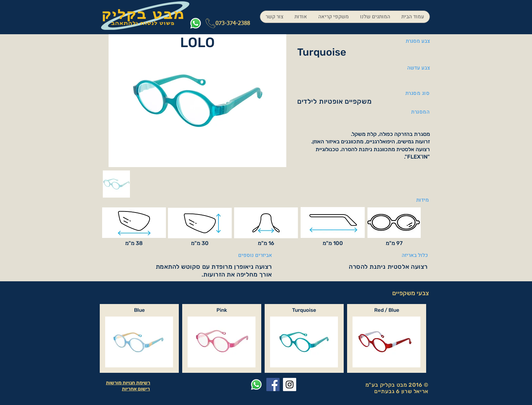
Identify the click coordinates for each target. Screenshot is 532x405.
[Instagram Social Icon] (290, 384)
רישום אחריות (136, 389)
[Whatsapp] (196, 23)
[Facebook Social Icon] (273, 384)
